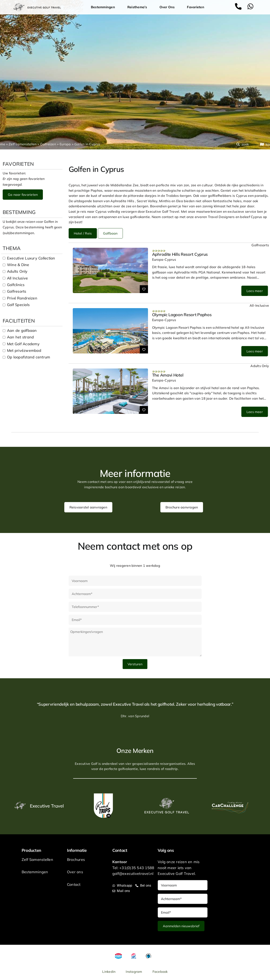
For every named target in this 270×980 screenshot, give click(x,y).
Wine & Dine (18, 265)
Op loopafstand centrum (29, 357)
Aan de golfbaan (22, 330)
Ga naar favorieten (23, 195)
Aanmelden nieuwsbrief (181, 926)
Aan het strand (20, 337)
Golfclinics (16, 285)
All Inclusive (17, 278)
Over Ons (168, 7)
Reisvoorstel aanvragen (88, 507)
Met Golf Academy (23, 344)
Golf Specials (18, 305)
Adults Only (17, 271)
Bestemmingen (104, 7)
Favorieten (195, 7)
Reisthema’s (138, 7)
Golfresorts (17, 291)
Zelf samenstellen (23, 144)
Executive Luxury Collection (31, 258)
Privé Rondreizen (22, 298)
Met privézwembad (24, 350)
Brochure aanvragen (182, 507)
